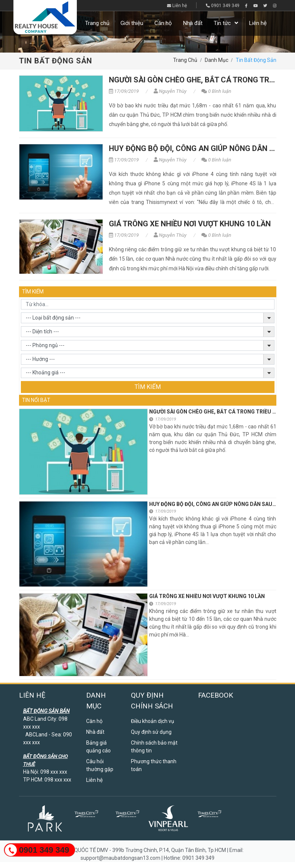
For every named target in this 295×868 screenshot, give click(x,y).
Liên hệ (177, 6)
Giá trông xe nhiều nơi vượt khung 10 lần (190, 224)
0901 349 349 (223, 6)
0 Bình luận (216, 91)
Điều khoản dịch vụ (153, 721)
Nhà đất (193, 23)
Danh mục (216, 60)
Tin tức (222, 23)
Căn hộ (163, 23)
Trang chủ (97, 23)
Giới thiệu (132, 23)
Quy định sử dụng (151, 732)
